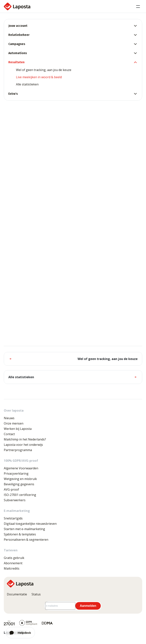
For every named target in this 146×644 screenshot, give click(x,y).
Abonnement (13, 563)
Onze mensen (14, 423)
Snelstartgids (13, 518)
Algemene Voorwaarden (21, 468)
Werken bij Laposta (18, 429)
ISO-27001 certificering (20, 495)
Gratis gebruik (14, 558)
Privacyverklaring (16, 474)
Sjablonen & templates (20, 534)
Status (36, 594)
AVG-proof (11, 489)
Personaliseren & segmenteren (26, 540)
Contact (9, 434)
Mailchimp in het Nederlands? (25, 439)
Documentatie (17, 594)
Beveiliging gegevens (19, 484)
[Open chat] (20, 633)
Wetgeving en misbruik (20, 479)
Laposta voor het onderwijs (23, 445)
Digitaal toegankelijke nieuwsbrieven (30, 524)
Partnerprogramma (18, 450)
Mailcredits (12, 568)
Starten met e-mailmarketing (24, 529)
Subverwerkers (15, 500)
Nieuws (9, 418)
